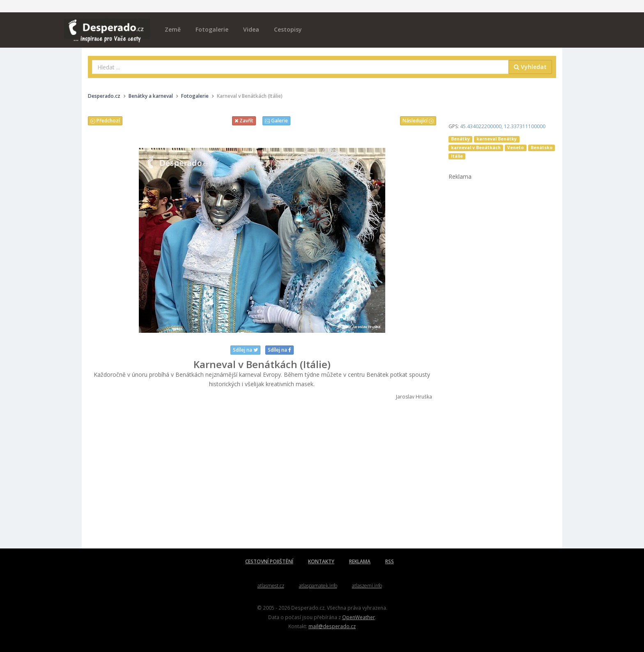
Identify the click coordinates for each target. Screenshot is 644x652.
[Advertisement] (262, 475)
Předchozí (105, 121)
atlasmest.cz (271, 586)
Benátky (460, 139)
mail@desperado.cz (332, 626)
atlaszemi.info (367, 586)
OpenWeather (359, 617)
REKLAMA (360, 561)
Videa (251, 29)
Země (173, 29)
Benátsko (542, 147)
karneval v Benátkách (476, 147)
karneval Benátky (497, 139)
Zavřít (244, 121)
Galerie (276, 121)
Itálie (457, 156)
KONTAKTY (321, 561)
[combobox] (300, 67)
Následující (418, 121)
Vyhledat (530, 67)
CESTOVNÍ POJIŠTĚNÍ (269, 561)
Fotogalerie (212, 29)
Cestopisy (288, 29)
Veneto (515, 147)
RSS (390, 561)
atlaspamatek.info (318, 586)
